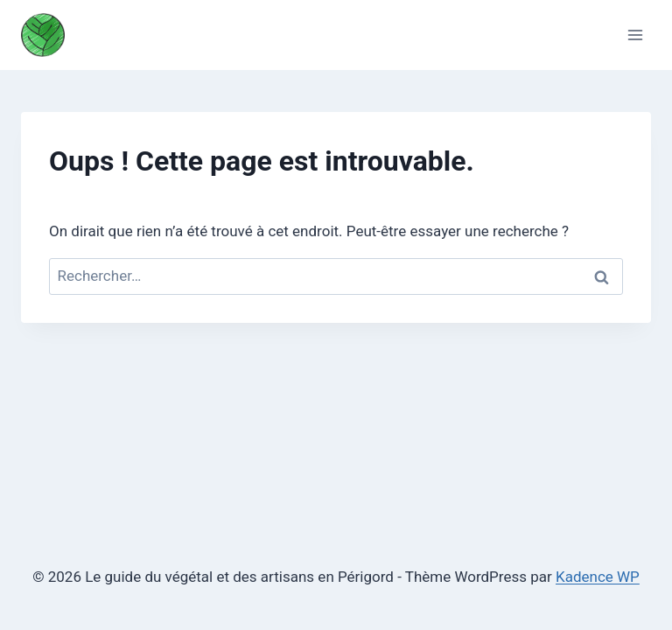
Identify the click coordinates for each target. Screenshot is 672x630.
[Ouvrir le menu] (635, 35)
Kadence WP (598, 577)
